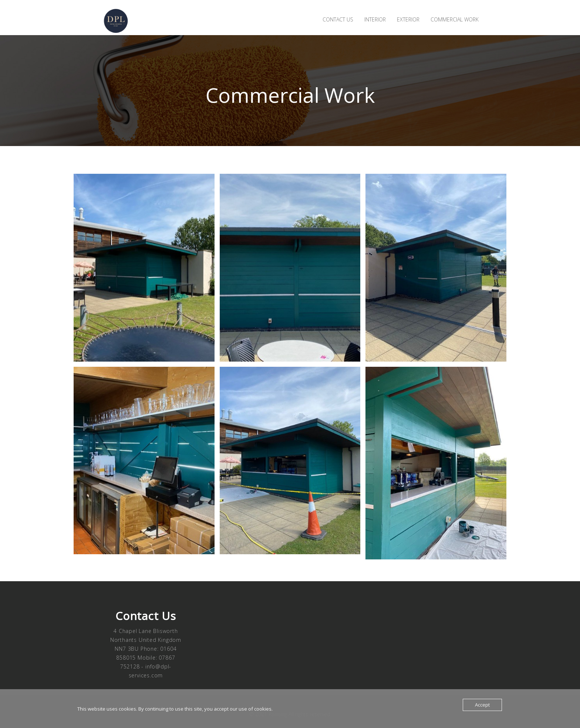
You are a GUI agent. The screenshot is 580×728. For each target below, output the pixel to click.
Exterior (408, 19)
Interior (375, 19)
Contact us (338, 19)
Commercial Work (455, 19)
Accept (482, 705)
